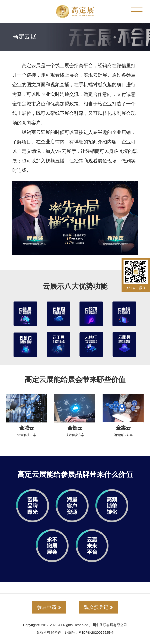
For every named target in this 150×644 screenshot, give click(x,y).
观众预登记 (98, 607)
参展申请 (49, 607)
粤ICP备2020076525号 (96, 632)
